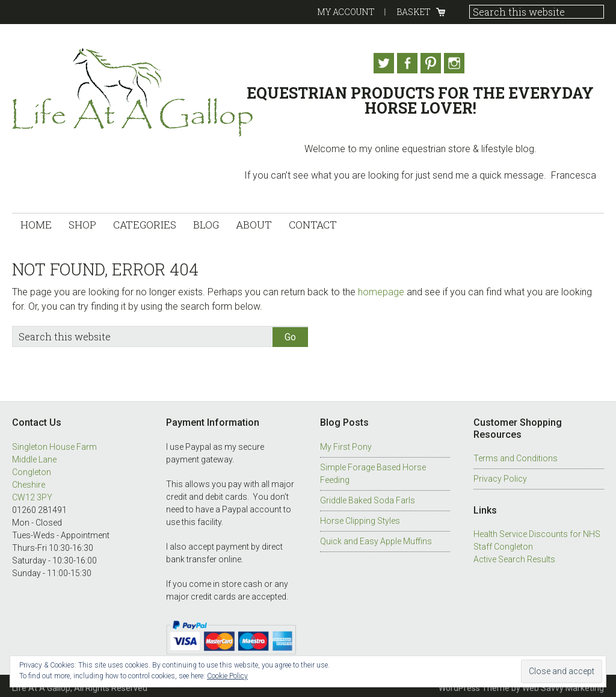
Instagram (462, 63)
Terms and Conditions (516, 454)
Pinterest (434, 63)
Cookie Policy (227, 676)
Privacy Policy (500, 474)
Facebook (407, 63)
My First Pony (346, 443)
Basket (414, 12)
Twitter (379, 63)
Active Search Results (514, 555)
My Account (346, 12)
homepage (381, 288)
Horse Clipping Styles (360, 517)
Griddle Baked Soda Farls (368, 496)
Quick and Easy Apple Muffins (376, 537)
